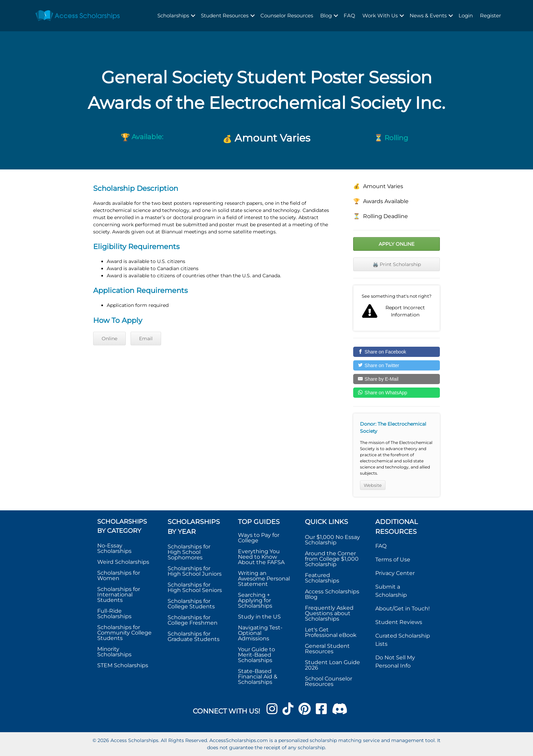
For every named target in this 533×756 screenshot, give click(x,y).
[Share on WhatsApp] (397, 393)
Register (491, 15)
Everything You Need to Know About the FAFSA (261, 557)
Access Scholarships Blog (332, 594)
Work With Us (380, 15)
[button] (193, 16)
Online (109, 339)
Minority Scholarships (114, 652)
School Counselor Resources (329, 681)
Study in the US (259, 617)
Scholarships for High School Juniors (195, 571)
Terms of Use (393, 560)
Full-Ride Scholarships (114, 614)
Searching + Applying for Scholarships (255, 600)
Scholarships (173, 15)
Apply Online (397, 244)
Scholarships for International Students (119, 595)
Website (373, 485)
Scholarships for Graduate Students (194, 636)
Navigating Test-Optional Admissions (260, 633)
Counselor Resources (287, 15)
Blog (326, 15)
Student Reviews (399, 622)
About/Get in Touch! (402, 609)
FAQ (349, 15)
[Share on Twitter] (397, 365)
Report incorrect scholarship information (397, 308)
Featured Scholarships (323, 578)
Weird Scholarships (123, 562)
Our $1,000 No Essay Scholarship (332, 540)
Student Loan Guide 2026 (332, 665)
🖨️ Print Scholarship (397, 264)
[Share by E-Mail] (397, 379)
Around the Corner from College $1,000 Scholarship (332, 559)
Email (146, 339)
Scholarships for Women (119, 576)
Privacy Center (395, 573)
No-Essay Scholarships (114, 548)
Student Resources (225, 15)
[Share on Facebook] (397, 352)
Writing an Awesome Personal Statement (264, 579)
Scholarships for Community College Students (124, 633)
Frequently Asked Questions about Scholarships (329, 613)
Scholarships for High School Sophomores (189, 552)
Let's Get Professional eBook (331, 632)
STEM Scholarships (123, 665)
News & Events (428, 15)
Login (466, 15)
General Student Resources (327, 649)
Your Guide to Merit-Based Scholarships (256, 655)
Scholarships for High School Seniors (195, 587)
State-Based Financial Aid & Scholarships (258, 677)
